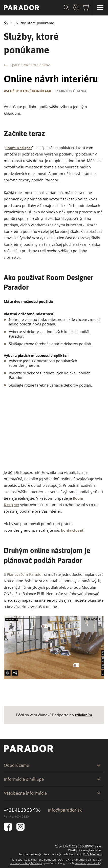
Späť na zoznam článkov (27, 65)
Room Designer (19, 148)
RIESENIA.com (92, 854)
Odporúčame (52, 765)
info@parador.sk (65, 810)
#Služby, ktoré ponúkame (28, 91)
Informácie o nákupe (52, 779)
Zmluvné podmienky (88, 863)
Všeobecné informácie (52, 793)
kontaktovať (72, 530)
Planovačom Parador (25, 574)
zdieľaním (83, 715)
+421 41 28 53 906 (22, 810)
